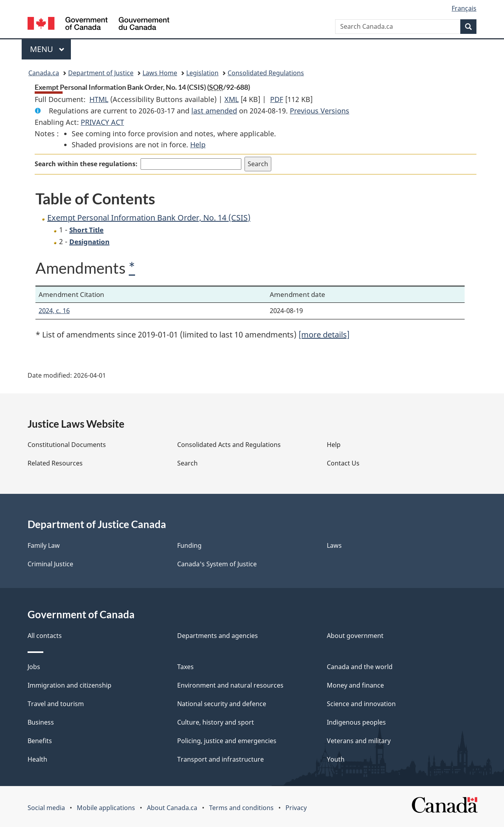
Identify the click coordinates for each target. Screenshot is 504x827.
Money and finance (355, 685)
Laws (334, 545)
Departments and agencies (218, 636)
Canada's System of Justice (217, 564)
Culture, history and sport (216, 722)
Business (41, 722)
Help (198, 145)
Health (37, 759)
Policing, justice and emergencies (227, 741)
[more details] (324, 335)
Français (464, 8)
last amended (214, 111)
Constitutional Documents (67, 445)
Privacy (296, 808)
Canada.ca (44, 73)
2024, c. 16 (54, 311)
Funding (189, 545)
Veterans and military (359, 741)
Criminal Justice (50, 564)
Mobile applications (106, 808)
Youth (336, 759)
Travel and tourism (56, 704)
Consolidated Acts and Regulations (229, 445)
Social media (46, 808)
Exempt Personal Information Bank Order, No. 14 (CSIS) (149, 218)
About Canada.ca (172, 808)
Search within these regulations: (86, 164)
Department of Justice (101, 73)
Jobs (34, 667)
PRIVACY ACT (102, 122)
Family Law (44, 545)
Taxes (185, 667)
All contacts (45, 636)
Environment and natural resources (230, 685)
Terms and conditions (241, 808)
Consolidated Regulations (266, 73)
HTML (99, 99)
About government (355, 636)
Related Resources (55, 463)
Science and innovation (361, 704)
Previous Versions (320, 111)
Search (187, 463)
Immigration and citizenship (69, 685)
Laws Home (160, 73)
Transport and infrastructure (220, 759)
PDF (277, 99)
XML (232, 99)
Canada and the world (360, 667)
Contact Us (343, 463)
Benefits (40, 741)
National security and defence (222, 704)
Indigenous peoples (356, 722)
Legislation (202, 73)
